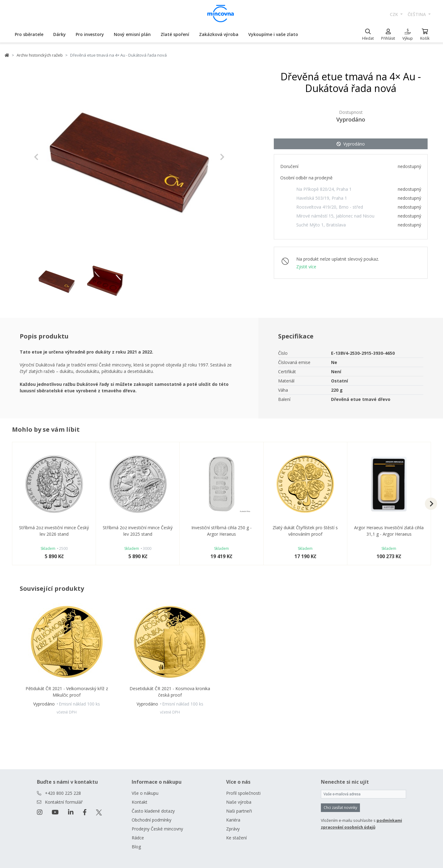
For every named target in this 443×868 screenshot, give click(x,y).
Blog (136, 847)
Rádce (138, 838)
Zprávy (233, 829)
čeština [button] (417, 14)
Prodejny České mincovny (157, 829)
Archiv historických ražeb (40, 55)
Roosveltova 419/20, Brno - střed (330, 207)
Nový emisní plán (132, 34)
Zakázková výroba (219, 34)
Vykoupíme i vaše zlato (273, 34)
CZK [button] (395, 14)
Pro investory (90, 34)
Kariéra (233, 820)
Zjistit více (306, 267)
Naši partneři (239, 811)
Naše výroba (239, 802)
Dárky (60, 34)
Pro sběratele (29, 34)
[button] (48, 157)
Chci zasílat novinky (340, 808)
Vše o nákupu (145, 793)
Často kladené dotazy (153, 811)
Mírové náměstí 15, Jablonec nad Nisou (335, 216)
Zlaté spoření (175, 34)
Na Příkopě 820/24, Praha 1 (324, 189)
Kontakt (140, 802)
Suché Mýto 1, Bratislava (321, 225)
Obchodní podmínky (152, 820)
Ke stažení (236, 838)
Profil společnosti (243, 793)
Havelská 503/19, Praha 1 (322, 198)
